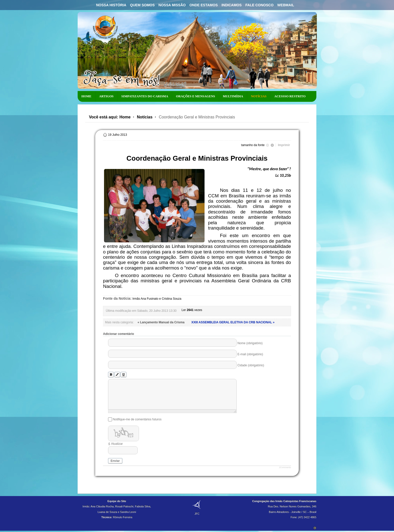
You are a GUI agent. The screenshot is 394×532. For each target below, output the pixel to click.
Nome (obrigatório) (250, 343)
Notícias (145, 117)
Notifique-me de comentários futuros (137, 419)
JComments (285, 467)
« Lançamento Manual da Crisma (161, 322)
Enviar (115, 461)
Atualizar (117, 444)
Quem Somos (142, 5)
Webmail (286, 5)
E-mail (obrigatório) (250, 354)
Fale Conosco (260, 5)
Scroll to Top (315, 528)
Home (125, 117)
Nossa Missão (172, 5)
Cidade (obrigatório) (251, 365)
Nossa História (111, 5)
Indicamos (231, 5)
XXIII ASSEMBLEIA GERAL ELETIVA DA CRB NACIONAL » (233, 322)
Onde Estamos (204, 5)
